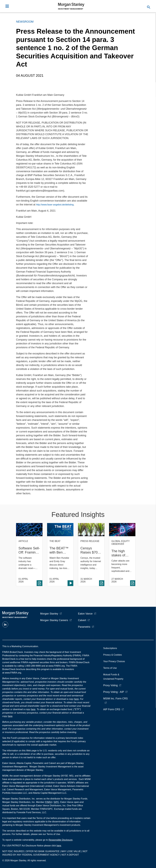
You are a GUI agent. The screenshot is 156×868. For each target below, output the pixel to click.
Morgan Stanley (49, 614)
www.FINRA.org (13, 673)
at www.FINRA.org (55, 666)
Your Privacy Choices (115, 661)
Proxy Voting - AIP (114, 692)
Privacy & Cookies (112, 655)
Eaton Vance (85, 614)
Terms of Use (110, 668)
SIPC (56, 802)
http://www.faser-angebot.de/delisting (55, 205)
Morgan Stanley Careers (54, 620)
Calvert (82, 620)
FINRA (48, 802)
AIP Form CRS (112, 709)
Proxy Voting (110, 685)
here (76, 699)
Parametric (84, 627)
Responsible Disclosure (60, 840)
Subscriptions (110, 648)
